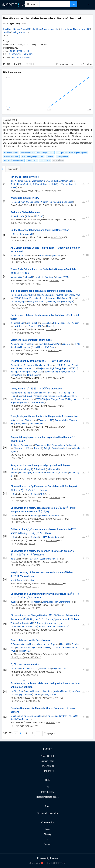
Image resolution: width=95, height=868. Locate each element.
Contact (47, 844)
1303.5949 (54, 605)
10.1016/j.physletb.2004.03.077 (25, 587)
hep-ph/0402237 (55, 583)
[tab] (12, 169)
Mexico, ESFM (61, 277)
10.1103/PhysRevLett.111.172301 (26, 284)
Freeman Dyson (18, 202)
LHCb (13, 494)
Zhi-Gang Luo (37, 716)
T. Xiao (14, 623)
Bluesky (47, 834)
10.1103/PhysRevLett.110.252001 (26, 608)
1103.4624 (50, 672)
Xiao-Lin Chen (61, 716)
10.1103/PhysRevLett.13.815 (63, 205)
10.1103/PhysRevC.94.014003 (24, 409)
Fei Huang (15, 295)
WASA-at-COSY (18, 256)
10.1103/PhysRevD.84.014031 (24, 726)
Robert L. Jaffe (17, 216)
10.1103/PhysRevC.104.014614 (25, 430)
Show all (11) (58, 160)
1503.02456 (53, 378)
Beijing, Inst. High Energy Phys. (66, 295)
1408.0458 (53, 305)
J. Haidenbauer (18, 323)
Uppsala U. (56, 256)
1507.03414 (55, 497)
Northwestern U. (26, 623)
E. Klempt (38, 184)
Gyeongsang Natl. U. (49, 559)
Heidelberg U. (26, 469)
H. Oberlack (38, 473)
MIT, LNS (39, 216)
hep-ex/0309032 (56, 562)
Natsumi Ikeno (17, 420)
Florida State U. (24, 184)
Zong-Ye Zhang (44, 295)
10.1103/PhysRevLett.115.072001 (26, 501)
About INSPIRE (47, 756)
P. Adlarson (45, 256)
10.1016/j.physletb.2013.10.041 (25, 633)
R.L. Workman (17, 181)
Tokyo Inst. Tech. (30, 669)
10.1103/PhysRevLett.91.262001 (25, 565)
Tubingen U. (28, 234)
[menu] (87, 5)
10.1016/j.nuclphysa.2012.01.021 (26, 333)
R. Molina (15, 445)
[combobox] (55, 4)
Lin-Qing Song (17, 691)
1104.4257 (50, 723)
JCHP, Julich (32, 323)
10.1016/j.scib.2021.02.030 (23, 544)
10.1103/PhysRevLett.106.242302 (26, 262)
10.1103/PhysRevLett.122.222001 (26, 522)
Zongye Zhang (51, 372)
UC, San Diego (33, 202)
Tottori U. (30, 420)
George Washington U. (35, 181)
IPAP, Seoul (44, 344)
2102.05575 (54, 455)
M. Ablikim (36, 602)
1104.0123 (54, 259)
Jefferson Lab (65, 181)
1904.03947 (58, 519)
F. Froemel (15, 644)
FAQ (47, 787)
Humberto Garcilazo (44, 277)
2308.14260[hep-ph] (19, 51)
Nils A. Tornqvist (18, 580)
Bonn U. (51, 326)
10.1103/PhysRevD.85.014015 (24, 675)
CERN (43, 494)
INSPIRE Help (47, 792)
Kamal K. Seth (46, 627)
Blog (48, 829)
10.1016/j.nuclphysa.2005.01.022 (26, 657)
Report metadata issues (47, 797)
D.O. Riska (57, 648)
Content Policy (47, 761)
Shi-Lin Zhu (16, 719)
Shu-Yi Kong (66, 29)
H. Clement (16, 234)
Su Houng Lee (24, 347)
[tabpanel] (47, 456)
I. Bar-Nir (15, 469)
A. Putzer (63, 473)
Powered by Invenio (48, 858)
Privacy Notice (47, 766)
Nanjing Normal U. (22, 29)
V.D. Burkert (52, 181)
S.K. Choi (34, 559)
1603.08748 (53, 406)
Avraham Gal (16, 277)
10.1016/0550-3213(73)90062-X (57, 479)
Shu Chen (36, 29)
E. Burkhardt (40, 469)
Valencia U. (26, 445)
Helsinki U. (32, 580)
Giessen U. (26, 644)
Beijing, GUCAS (28, 295)
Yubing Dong (16, 365)
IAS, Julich (47, 323)
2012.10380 (51, 541)
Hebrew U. (28, 277)
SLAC (28, 216)
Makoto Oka (45, 669)
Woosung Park (17, 344)
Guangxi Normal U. (37, 302)
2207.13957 (52, 698)
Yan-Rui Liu (16, 669)
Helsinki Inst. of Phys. (46, 644)
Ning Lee (15, 716)
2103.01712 (54, 427)
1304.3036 (53, 630)
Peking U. (24, 716)
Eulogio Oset (22, 424)
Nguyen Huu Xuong (50, 202)
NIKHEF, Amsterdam (49, 516)
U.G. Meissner (60, 323)
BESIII (13, 602)
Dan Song (8, 29)
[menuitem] (89, 5)
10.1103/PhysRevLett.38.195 (28, 223)
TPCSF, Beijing (21, 298)
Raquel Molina (62, 420)
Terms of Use (47, 771)
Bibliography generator (47, 813)
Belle (13, 559)
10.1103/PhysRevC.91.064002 (24, 382)
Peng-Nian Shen (37, 298)
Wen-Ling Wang (55, 302)
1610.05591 (56, 237)
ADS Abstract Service (21, 58)
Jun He (6, 32)
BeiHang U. (68, 302)
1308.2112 (54, 280)
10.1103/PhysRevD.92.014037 (24, 354)
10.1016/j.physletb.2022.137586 (25, 701)
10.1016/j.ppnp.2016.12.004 (23, 241)
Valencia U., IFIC (46, 420)
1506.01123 (53, 351)
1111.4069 (51, 330)
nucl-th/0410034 (56, 654)
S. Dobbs (39, 623)
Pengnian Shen (40, 396)
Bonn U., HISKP (50, 184)
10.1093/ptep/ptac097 (51, 191)
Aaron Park (56, 344)
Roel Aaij (34, 494)
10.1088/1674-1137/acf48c (20, 54)
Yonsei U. (30, 344)
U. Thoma (64, 184)
